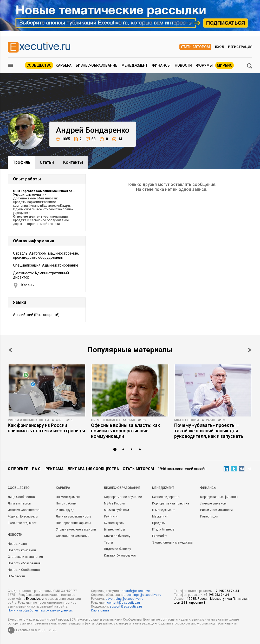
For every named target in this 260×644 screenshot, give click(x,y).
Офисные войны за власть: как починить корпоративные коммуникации (126, 431)
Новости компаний (22, 550)
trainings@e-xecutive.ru (144, 595)
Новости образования (24, 563)
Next (250, 350)
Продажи (159, 523)
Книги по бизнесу (117, 536)
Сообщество (39, 65)
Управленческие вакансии (76, 529)
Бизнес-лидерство (166, 497)
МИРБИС (225, 65)
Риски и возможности (28, 420)
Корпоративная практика (171, 503)
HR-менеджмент (106, 420)
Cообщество (19, 488)
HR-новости (16, 576)
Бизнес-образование (96, 65)
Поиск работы (66, 503)
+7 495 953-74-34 (226, 591)
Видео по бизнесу (118, 549)
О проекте (18, 469)
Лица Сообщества (21, 497)
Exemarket (160, 536)
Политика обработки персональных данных (40, 610)
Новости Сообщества (24, 570)
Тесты (108, 542)
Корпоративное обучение (123, 497)
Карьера (64, 65)
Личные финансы (213, 503)
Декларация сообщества (93, 469)
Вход (220, 47)
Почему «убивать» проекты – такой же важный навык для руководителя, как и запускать (209, 431)
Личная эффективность (73, 516)
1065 (63, 139)
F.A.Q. (37, 469)
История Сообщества (24, 510)
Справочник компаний (73, 536)
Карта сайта (100, 610)
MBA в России (187, 420)
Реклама (54, 469)
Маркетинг (160, 516)
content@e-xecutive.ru (123, 603)
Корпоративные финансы (219, 497)
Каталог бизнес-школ (120, 555)
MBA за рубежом (116, 510)
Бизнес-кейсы (114, 529)
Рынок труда (65, 510)
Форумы (204, 65)
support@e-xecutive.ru (126, 607)
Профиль (21, 162)
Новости (183, 65)
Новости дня (17, 544)
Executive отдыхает (22, 523)
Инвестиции (209, 516)
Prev (10, 350)
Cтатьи (47, 162)
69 (144, 420)
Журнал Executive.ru (23, 516)
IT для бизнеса (163, 529)
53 (91, 139)
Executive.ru (35, 599)
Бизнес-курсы (114, 523)
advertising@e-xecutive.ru (124, 599)
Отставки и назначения (25, 557)
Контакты (73, 162)
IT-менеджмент (163, 510)
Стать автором (195, 47)
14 (117, 139)
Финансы (161, 65)
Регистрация (240, 47)
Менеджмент (135, 65)
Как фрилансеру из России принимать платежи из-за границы (46, 428)
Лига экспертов (19, 503)
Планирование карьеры (73, 523)
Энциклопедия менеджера (172, 542)
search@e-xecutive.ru (138, 591)
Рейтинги (111, 516)
